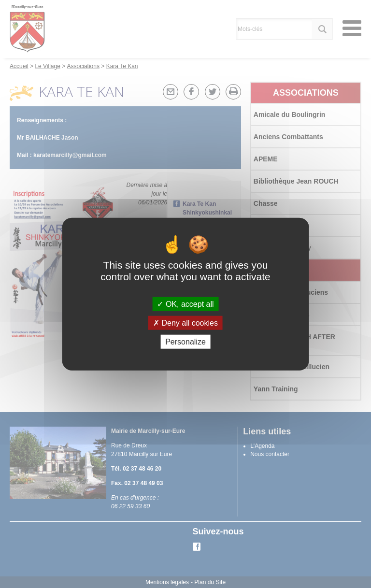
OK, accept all (185, 304)
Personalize (185, 342)
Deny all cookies (185, 323)
